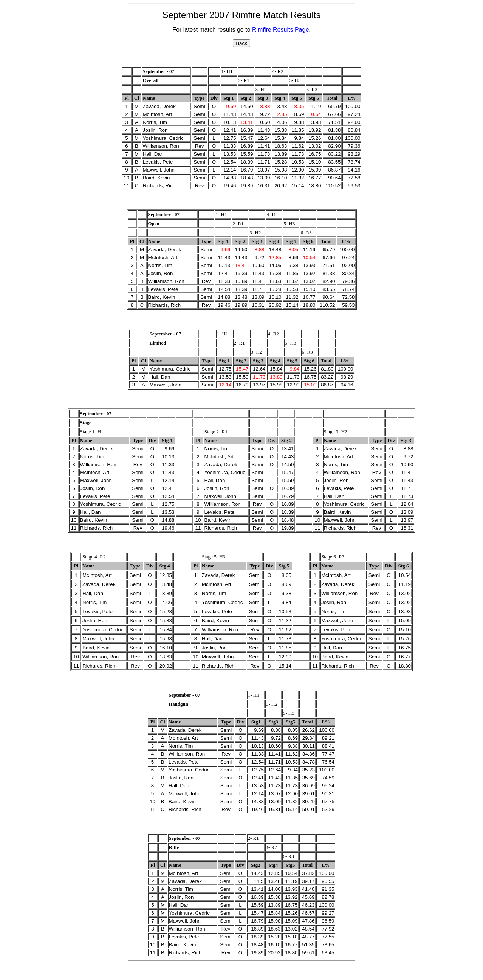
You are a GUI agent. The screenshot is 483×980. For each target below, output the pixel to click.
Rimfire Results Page (280, 30)
